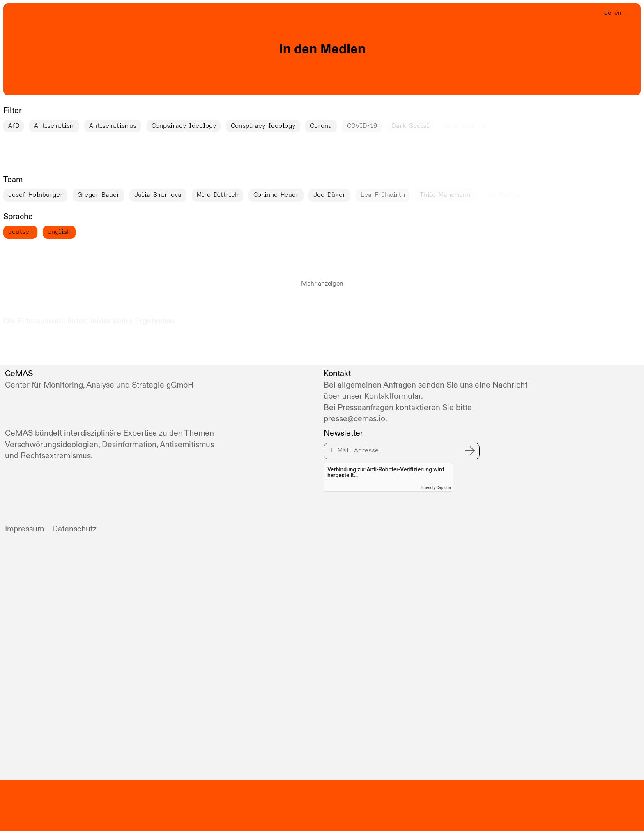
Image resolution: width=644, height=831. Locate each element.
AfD (14, 126)
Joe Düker (329, 195)
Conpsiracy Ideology (184, 126)
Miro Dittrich (218, 195)
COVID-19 (362, 126)
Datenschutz (74, 529)
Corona (321, 126)
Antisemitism (54, 126)
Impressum (24, 529)
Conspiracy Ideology (263, 126)
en (618, 13)
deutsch (21, 232)
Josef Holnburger (36, 195)
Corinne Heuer (276, 195)
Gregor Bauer (99, 195)
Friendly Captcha (436, 488)
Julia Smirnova (158, 195)
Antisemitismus (113, 126)
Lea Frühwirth (383, 195)
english (59, 232)
